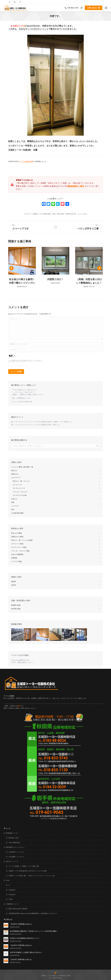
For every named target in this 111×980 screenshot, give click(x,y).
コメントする (82, 214)
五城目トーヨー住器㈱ (61, 422)
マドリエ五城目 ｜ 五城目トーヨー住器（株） (24, 866)
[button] (12, 268)
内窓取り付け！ (55, 279)
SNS (7, 880)
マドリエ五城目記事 (26, 161)
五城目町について (11, 904)
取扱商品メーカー (11, 833)
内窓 (62, 214)
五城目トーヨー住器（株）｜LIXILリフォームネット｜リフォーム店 (32, 876)
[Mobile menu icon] (106, 8)
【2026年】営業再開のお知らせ (21, 924)
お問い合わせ (22, 662)
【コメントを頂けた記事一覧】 (22, 402)
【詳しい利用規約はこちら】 (21, 398)
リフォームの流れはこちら (20, 660)
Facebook (12, 895)
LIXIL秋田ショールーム (16, 852)
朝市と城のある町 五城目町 (18, 909)
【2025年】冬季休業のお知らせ (21, 945)
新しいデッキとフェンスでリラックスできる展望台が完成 (31, 422)
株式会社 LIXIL (14, 838)
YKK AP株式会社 (14, 843)
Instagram (12, 890)
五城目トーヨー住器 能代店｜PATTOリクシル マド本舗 (27, 871)
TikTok (11, 899)
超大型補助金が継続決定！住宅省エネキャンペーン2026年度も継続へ (34, 931)
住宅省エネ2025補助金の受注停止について (25, 938)
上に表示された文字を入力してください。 (26, 361)
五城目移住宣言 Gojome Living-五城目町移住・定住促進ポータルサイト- (33, 913)
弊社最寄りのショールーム (14, 847)
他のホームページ (11, 861)
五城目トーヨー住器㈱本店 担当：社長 (46, 214)
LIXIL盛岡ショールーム (16, 857)
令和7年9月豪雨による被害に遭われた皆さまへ (26, 952)
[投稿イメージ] (6, 925)
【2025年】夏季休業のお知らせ (21, 960)
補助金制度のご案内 (76, 186)
